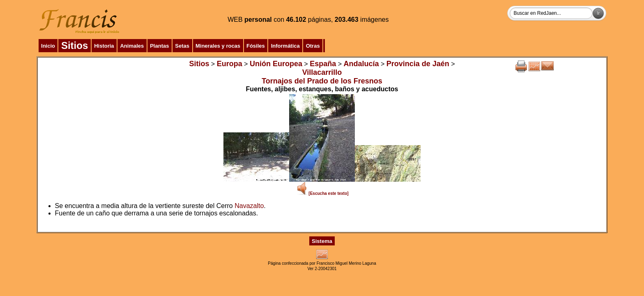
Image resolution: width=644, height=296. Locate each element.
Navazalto (249, 206)
